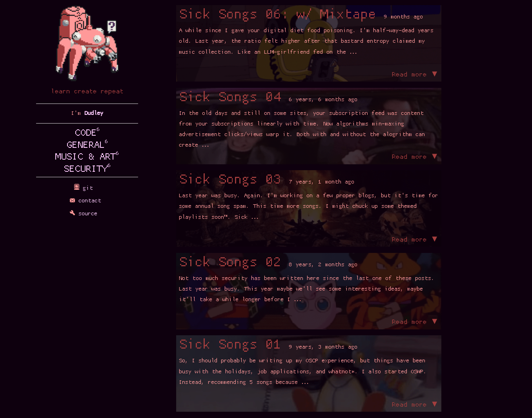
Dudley (94, 114)
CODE (87, 133)
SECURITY (87, 169)
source (87, 214)
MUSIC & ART (87, 157)
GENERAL (87, 145)
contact (87, 201)
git (87, 188)
